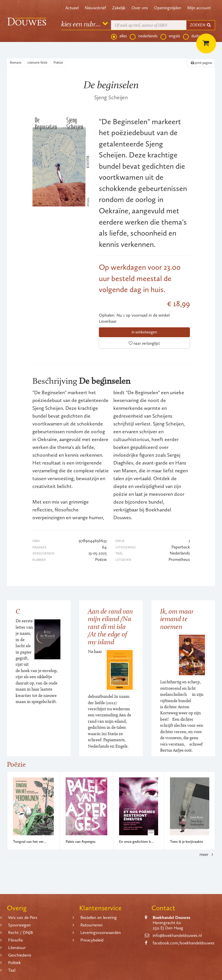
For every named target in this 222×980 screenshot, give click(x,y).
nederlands (144, 36)
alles (119, 36)
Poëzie (58, 63)
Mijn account (199, 8)
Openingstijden (168, 8)
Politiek (14, 963)
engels (170, 36)
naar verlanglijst (144, 343)
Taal (12, 970)
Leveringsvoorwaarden (101, 933)
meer (207, 854)
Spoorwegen (19, 925)
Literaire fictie (37, 63)
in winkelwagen (144, 332)
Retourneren (91, 925)
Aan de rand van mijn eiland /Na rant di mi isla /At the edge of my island (110, 626)
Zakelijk (119, 8)
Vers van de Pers (23, 917)
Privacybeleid (92, 940)
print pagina (201, 63)
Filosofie (15, 940)
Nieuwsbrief (95, 8)
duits (192, 36)
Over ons (140, 8)
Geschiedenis (20, 955)
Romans (16, 63)
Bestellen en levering (99, 917)
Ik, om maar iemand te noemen (177, 619)
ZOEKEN (201, 25)
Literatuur (17, 948)
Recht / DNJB (21, 933)
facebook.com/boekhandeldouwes (184, 943)
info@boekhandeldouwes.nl (177, 935)
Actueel (72, 8)
